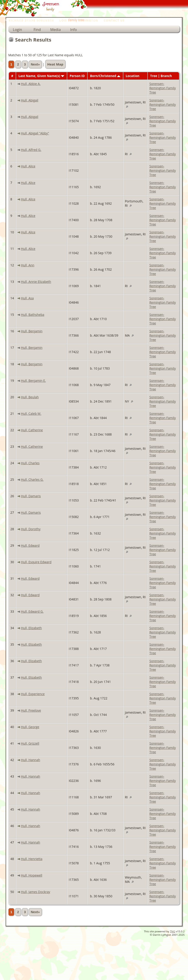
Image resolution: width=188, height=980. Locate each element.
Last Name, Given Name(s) (41, 76)
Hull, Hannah (30, 760)
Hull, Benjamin (32, 331)
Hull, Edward (30, 545)
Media (55, 30)
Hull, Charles (30, 463)
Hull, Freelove (31, 710)
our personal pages (18, 20)
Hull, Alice (28, 166)
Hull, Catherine (32, 430)
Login (18, 30)
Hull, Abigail (30, 100)
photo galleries (50, 20)
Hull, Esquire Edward (36, 562)
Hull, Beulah (30, 397)
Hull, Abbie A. (31, 84)
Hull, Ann (27, 265)
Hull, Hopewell (31, 875)
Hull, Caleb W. (31, 414)
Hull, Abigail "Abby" (35, 133)
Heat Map (55, 64)
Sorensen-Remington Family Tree (163, 88)
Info (73, 30)
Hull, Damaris (31, 496)
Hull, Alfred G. (31, 150)
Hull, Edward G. (32, 611)
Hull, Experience (33, 694)
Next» (35, 64)
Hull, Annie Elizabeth (36, 282)
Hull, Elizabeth (31, 628)
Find (37, 30)
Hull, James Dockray (35, 892)
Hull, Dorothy (31, 529)
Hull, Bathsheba (32, 315)
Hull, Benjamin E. (33, 381)
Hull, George (30, 727)
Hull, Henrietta (32, 859)
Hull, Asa (27, 298)
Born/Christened (105, 76)
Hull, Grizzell (30, 743)
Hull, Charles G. (32, 479)
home (96, 20)
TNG (173, 931)
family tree (76, 20)
